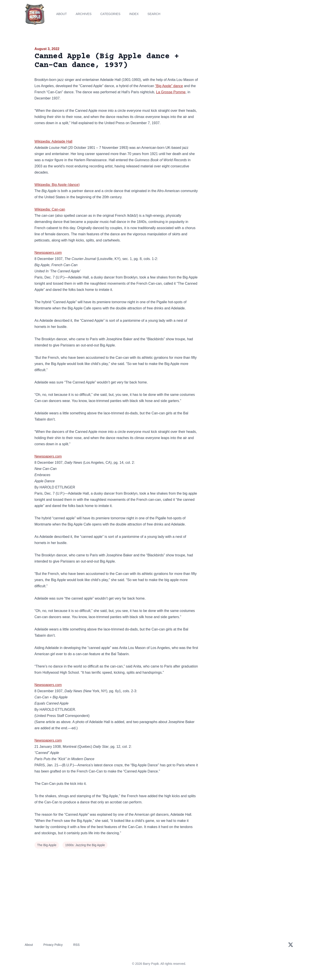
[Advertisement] (244, 80)
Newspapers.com (48, 253)
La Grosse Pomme (171, 92)
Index (134, 14)
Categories (110, 14)
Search (154, 14)
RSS (77, 945)
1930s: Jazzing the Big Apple (85, 845)
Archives (84, 14)
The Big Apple (47, 845)
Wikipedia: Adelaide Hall (53, 141)
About (61, 14)
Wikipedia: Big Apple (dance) (57, 185)
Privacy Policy (53, 945)
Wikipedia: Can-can (50, 209)
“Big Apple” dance (169, 86)
